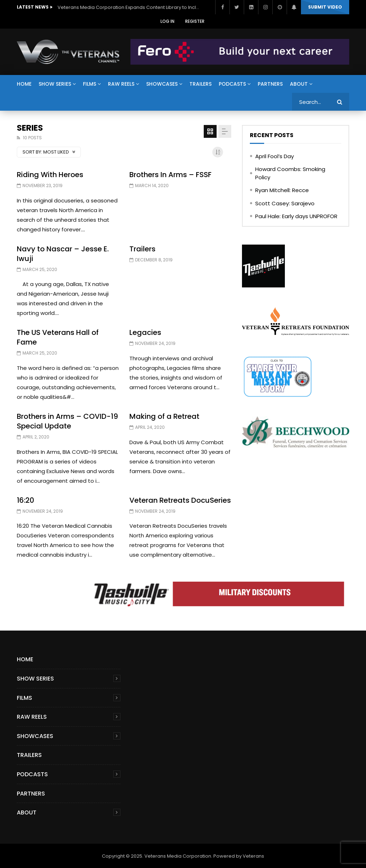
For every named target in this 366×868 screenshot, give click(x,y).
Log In (167, 21)
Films (90, 84)
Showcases (162, 84)
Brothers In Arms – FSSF (170, 175)
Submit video (325, 7)
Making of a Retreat (164, 416)
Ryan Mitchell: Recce (282, 190)
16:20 (26, 500)
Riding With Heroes (50, 175)
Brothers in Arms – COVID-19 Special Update (67, 421)
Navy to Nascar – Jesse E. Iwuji (63, 254)
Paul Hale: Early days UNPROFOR (296, 216)
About (299, 84)
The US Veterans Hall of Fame (58, 337)
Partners (270, 84)
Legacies (145, 332)
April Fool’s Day (274, 156)
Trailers (201, 84)
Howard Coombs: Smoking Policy (290, 173)
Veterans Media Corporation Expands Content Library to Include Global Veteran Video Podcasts (129, 7)
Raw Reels (121, 84)
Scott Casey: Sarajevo (285, 203)
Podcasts (232, 84)
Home (24, 84)
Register (195, 21)
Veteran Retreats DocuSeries (180, 500)
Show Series (55, 84)
